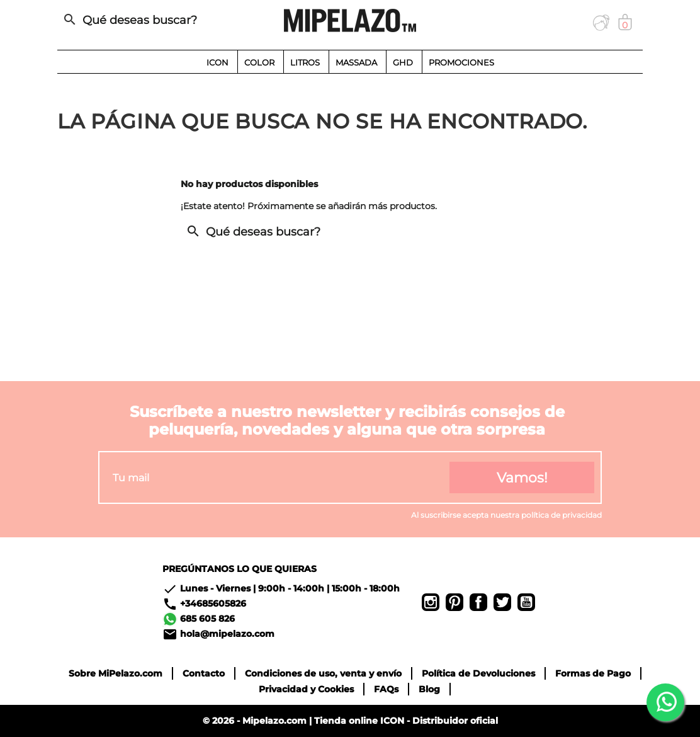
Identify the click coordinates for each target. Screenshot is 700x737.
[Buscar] (149, 20)
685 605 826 (207, 619)
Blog (429, 689)
